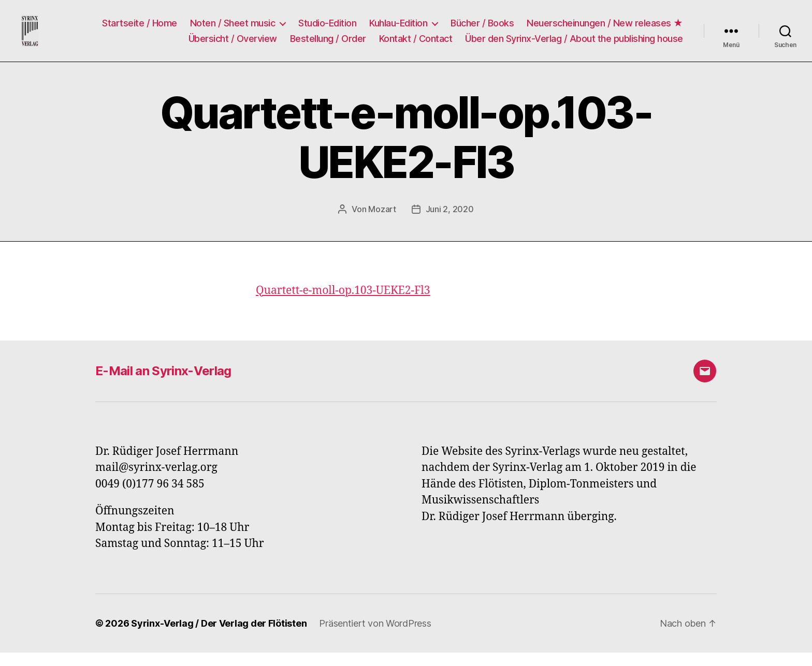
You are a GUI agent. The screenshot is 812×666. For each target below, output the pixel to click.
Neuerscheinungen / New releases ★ (605, 30)
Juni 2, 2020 (450, 223)
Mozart (382, 223)
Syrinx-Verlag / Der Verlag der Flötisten (219, 637)
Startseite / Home (140, 30)
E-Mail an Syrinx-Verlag (163, 384)
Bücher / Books (482, 30)
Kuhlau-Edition (398, 30)
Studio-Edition (327, 30)
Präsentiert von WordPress (375, 637)
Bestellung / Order (328, 45)
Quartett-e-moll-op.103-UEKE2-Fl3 (343, 304)
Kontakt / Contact (416, 45)
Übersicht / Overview (233, 45)
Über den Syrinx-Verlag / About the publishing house (574, 45)
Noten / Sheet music (233, 30)
